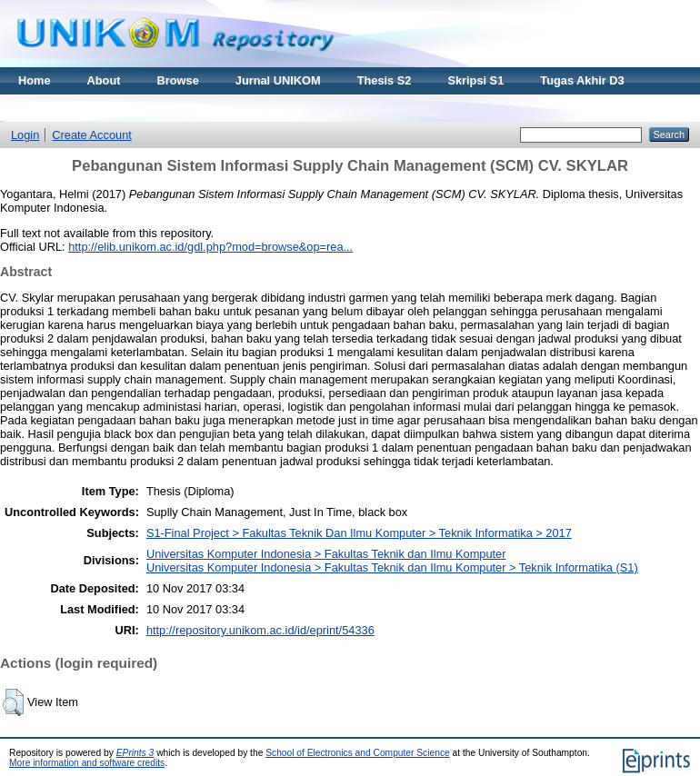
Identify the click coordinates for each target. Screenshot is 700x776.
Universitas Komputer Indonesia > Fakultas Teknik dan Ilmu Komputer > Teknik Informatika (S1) (392, 567)
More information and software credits (87, 763)
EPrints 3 (135, 753)
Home (35, 80)
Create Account (92, 135)
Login (25, 135)
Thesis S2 (385, 80)
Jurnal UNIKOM (278, 80)
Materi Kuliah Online (75, 108)
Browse (178, 80)
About (104, 80)
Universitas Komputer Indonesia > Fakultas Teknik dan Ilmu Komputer (326, 554)
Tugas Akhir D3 (582, 80)
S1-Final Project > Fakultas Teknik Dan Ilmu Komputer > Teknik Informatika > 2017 (359, 533)
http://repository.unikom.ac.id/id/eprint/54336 (260, 630)
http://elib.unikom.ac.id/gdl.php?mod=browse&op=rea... (210, 247)
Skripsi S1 (475, 80)
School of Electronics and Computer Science (358, 753)
